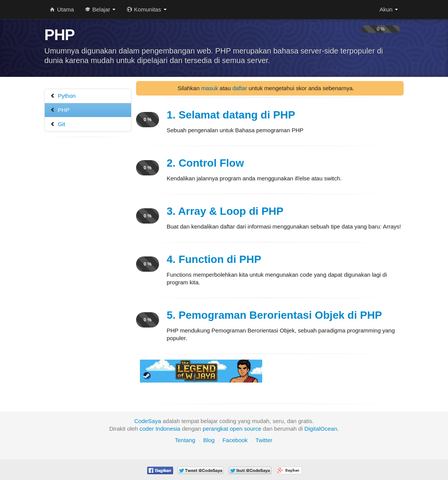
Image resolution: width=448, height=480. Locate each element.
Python (63, 96)
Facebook (235, 440)
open (236, 429)
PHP (60, 110)
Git (58, 124)
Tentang (185, 440)
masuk (209, 88)
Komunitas (147, 9)
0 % (148, 120)
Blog (209, 440)
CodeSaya (148, 421)
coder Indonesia (160, 429)
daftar (240, 88)
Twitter (264, 440)
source (253, 429)
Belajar (100, 9)
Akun (389, 9)
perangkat (215, 429)
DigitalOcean (321, 429)
